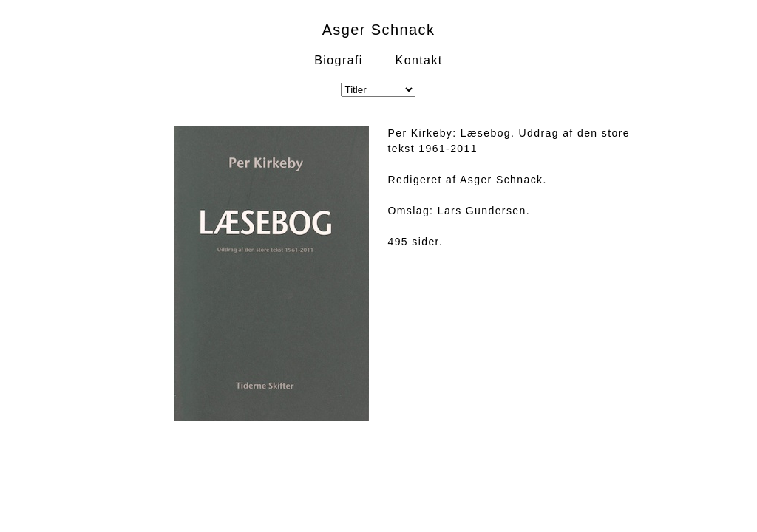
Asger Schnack (379, 30)
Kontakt (419, 60)
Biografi (338, 60)
